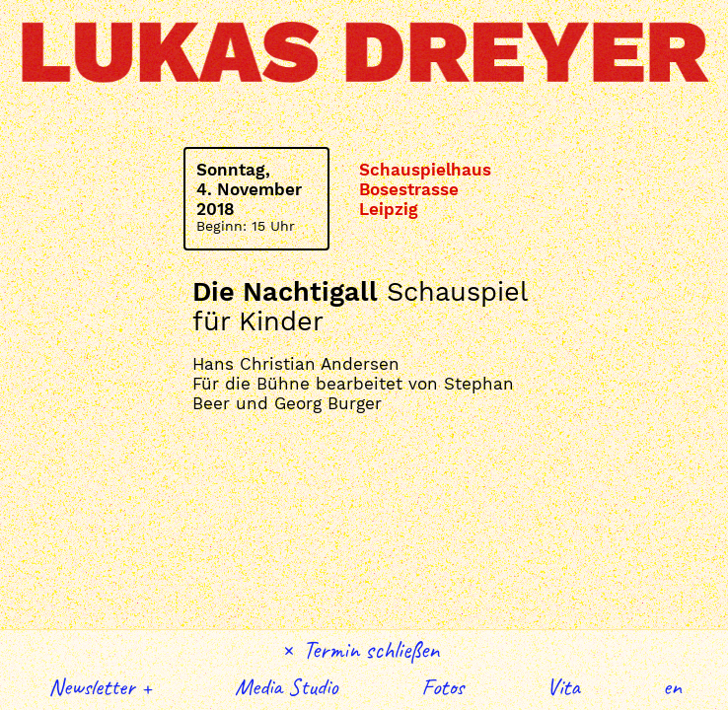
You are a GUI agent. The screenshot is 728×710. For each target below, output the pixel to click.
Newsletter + (101, 686)
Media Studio (286, 686)
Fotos (442, 686)
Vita (563, 686)
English (673, 686)
